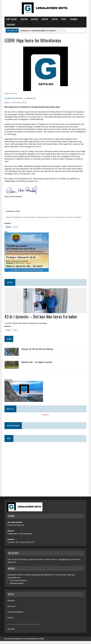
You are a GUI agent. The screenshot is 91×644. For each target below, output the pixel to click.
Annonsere (12, 606)
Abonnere (11, 600)
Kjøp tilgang (11, 19)
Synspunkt (11, 25)
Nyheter (45, 19)
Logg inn (24, 19)
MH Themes (41, 639)
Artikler (34, 19)
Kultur (55, 19)
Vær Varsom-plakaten (18, 580)
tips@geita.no (64, 559)
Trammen (73, 19)
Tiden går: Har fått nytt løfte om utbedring (37, 349)
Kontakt (10, 618)
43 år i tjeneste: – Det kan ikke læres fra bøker (41, 316)
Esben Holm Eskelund (15, 98)
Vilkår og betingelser (15, 612)
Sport (64, 19)
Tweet (8, 227)
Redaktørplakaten (17, 583)
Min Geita (11, 629)
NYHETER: (10, 282)
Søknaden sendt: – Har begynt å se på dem (37, 362)
